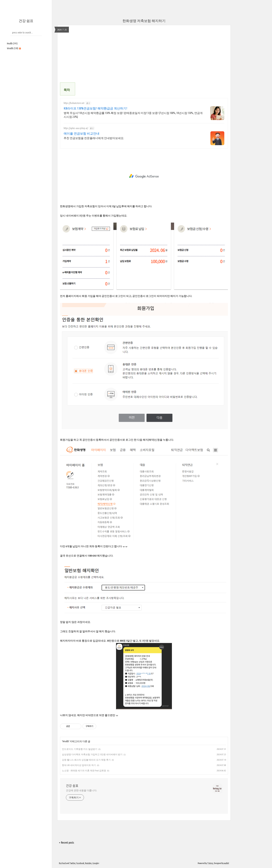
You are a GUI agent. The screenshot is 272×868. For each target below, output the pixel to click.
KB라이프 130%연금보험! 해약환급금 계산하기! (95, 108)
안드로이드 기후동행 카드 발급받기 (80, 749)
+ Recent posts (67, 843)
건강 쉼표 (26, 21)
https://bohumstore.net (74, 103)
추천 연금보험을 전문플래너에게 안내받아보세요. (94, 138)
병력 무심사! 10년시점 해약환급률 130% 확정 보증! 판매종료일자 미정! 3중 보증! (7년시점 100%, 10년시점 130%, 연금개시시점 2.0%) (133, 115)
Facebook (80, 863)
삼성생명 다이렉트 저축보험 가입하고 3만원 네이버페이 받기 (92, 754)
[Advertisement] (26, 76)
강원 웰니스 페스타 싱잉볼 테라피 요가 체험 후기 (86, 760)
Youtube (88, 863)
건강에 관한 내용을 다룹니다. (81, 790)
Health (12, 43)
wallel (227, 863)
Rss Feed (62, 863)
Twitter (73, 863)
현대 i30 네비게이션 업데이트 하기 (79, 765)
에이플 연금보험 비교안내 (82, 133)
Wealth (14, 48)
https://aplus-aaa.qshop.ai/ (76, 128)
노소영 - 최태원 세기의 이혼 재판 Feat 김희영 (84, 770)
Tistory (210, 863)
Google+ (96, 863)
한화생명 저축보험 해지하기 (144, 21)
